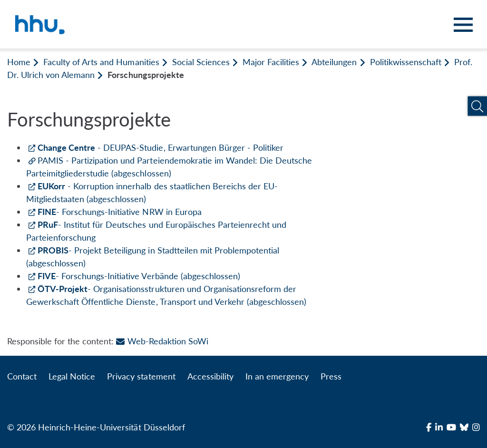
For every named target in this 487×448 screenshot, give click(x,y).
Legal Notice (72, 376)
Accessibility (210, 376)
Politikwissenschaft (406, 62)
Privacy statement (141, 376)
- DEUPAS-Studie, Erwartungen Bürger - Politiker (161, 147)
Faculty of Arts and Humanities (101, 62)
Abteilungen (334, 62)
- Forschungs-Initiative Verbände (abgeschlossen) (139, 276)
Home (19, 62)
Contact (22, 376)
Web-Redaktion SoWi (162, 341)
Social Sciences (201, 62)
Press (331, 376)
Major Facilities (271, 62)
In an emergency (277, 376)
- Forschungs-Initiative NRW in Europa (120, 212)
